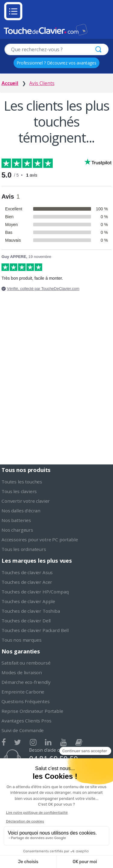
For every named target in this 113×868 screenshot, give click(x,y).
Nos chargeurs (17, 530)
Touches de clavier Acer (27, 582)
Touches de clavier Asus (27, 572)
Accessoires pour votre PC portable (40, 539)
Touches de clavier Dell (26, 621)
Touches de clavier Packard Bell (35, 630)
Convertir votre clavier (26, 501)
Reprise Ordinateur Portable (32, 711)
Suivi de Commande (23, 730)
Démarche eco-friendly (26, 682)
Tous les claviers (19, 491)
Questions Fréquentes (26, 701)
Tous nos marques (21, 640)
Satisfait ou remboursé (26, 663)
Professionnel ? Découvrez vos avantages (56, 63)
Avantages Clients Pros (26, 721)
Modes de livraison (22, 672)
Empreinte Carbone (23, 692)
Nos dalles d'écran (21, 511)
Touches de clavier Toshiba (31, 611)
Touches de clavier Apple (28, 601)
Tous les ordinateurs (24, 549)
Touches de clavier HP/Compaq (35, 592)
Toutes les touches (22, 482)
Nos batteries (16, 520)
